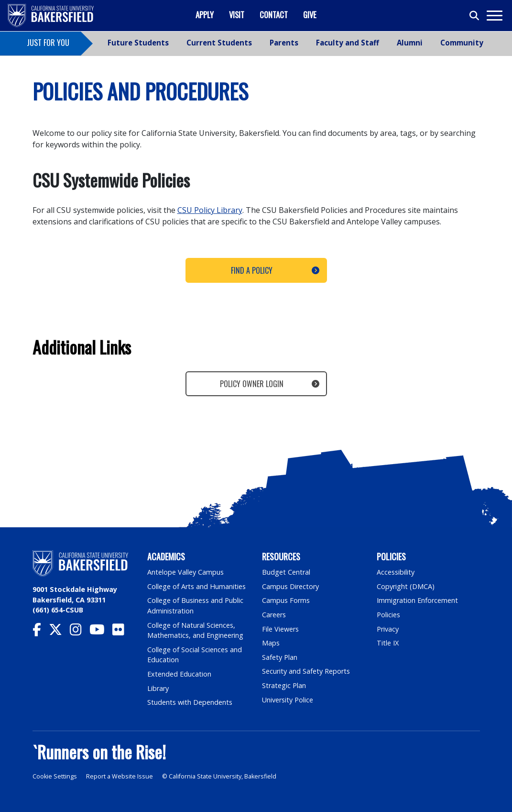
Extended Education (179, 674)
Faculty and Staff (348, 43)
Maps (271, 643)
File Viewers (280, 629)
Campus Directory (290, 586)
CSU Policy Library (210, 210)
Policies (388, 615)
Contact (274, 15)
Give (310, 15)
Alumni (410, 43)
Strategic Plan (284, 685)
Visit (237, 15)
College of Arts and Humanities (196, 586)
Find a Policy (251, 270)
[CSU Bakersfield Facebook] (41, 632)
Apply (205, 15)
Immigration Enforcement (417, 600)
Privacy (388, 629)
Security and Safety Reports (306, 671)
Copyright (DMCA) (406, 586)
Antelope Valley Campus (185, 572)
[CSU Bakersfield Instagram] (80, 632)
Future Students (138, 43)
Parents (284, 43)
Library (158, 688)
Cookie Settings (55, 776)
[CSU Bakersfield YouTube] (101, 632)
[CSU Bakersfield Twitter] (59, 632)
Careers (274, 615)
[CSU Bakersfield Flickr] (122, 632)
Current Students (219, 43)
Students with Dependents (190, 702)
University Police (288, 700)
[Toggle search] (475, 16)
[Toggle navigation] (494, 16)
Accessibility (396, 572)
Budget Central (286, 572)
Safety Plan (280, 657)
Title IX (388, 643)
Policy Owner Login (251, 384)
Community (462, 43)
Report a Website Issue (120, 776)
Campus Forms (286, 600)
